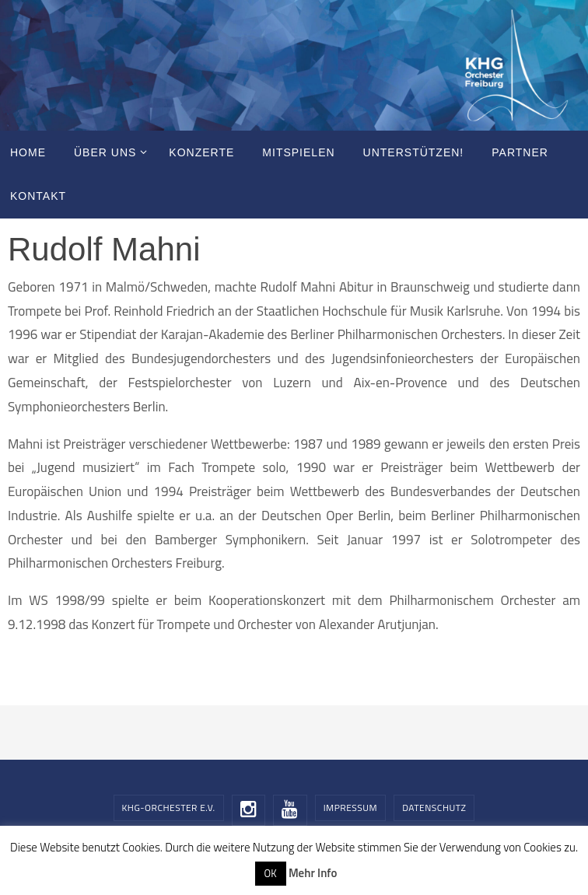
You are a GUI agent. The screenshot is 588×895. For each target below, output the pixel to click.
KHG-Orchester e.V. (169, 808)
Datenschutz (434, 808)
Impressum (350, 808)
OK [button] (271, 873)
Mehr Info (313, 873)
